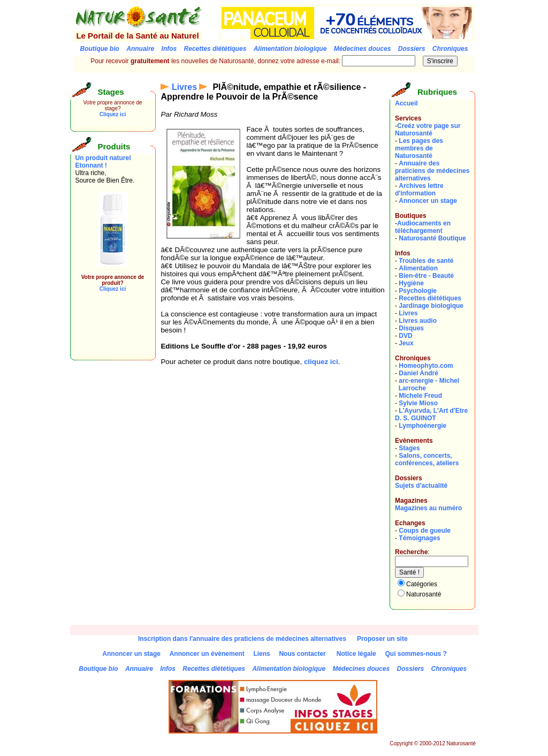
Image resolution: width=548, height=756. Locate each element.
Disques (411, 328)
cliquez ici (321, 362)
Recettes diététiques (430, 298)
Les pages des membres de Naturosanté (419, 148)
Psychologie (418, 291)
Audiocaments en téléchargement (423, 227)
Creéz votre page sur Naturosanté (428, 130)
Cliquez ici (113, 114)
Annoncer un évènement (207, 654)
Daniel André (418, 373)
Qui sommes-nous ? (416, 654)
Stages (409, 448)
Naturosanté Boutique (432, 238)
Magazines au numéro (428, 508)
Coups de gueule (425, 531)
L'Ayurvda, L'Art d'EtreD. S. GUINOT (431, 414)
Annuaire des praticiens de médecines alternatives (432, 171)
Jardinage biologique (431, 306)
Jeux (406, 343)
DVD (405, 336)
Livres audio (418, 321)
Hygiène (411, 283)
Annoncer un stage (428, 201)
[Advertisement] (108, 331)
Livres (184, 87)
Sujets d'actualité (421, 486)
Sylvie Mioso (418, 403)
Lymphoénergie (423, 426)
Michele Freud (420, 396)
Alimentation (418, 268)
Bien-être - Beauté (426, 276)
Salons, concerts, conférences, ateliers (427, 459)
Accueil (406, 103)
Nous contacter (302, 654)
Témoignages (419, 538)
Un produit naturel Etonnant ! (103, 162)
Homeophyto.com (426, 366)
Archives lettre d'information (419, 190)
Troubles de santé (426, 261)
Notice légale (356, 654)
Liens (261, 654)
